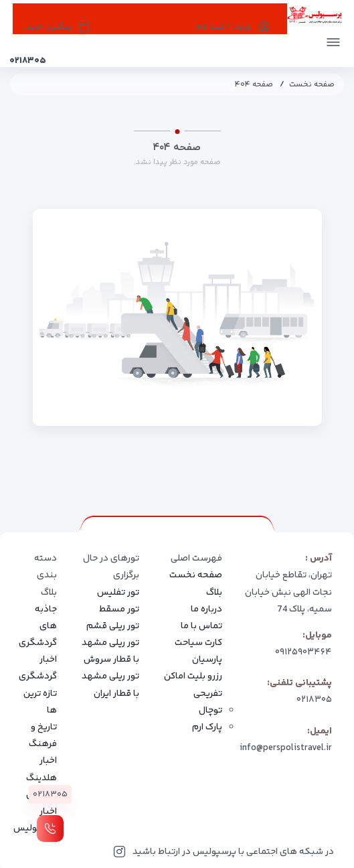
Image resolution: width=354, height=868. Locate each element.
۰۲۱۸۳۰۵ (314, 700)
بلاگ (214, 593)
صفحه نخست (312, 85)
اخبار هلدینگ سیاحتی (41, 778)
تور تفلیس (118, 593)
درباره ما (206, 609)
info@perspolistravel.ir (286, 748)
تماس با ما (201, 626)
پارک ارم (207, 727)
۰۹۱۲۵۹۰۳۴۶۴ (303, 652)
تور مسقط (119, 609)
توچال (210, 711)
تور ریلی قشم (113, 626)
